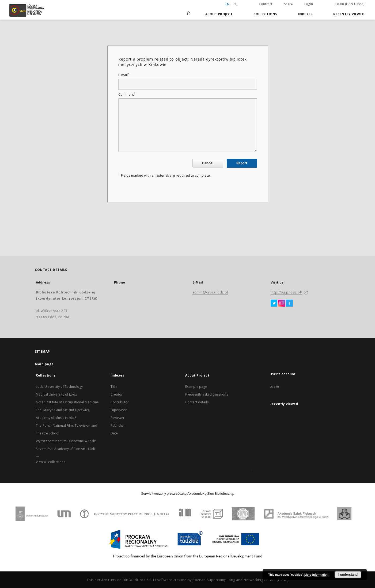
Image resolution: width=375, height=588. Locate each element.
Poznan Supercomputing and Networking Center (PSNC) (240, 580)
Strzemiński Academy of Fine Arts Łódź (66, 449)
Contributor (120, 402)
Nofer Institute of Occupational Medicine (67, 402)
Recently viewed (349, 14)
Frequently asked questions (207, 394)
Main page (44, 364)
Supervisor (119, 410)
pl (235, 4)
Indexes (305, 14)
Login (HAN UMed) (350, 4)
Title (114, 387)
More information (316, 575)
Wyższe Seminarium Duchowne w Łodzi (66, 441)
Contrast (266, 4)
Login (309, 4)
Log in (274, 386)
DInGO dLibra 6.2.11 (139, 580)
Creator (117, 394)
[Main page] (189, 11)
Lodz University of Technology (59, 387)
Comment (127, 94)
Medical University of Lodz (56, 394)
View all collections (50, 462)
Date (114, 433)
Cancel (208, 163)
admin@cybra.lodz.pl (210, 292)
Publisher (118, 425)
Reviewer (118, 418)
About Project (219, 14)
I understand (348, 575)
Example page (196, 387)
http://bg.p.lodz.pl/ (286, 292)
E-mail (124, 75)
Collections (265, 14)
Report (242, 163)
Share (288, 4)
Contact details (197, 402)
